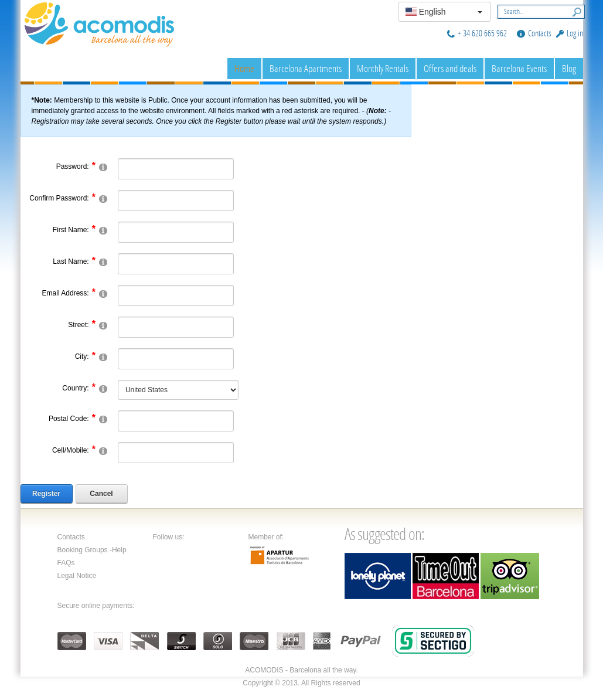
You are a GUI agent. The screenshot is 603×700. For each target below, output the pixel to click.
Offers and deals (450, 68)
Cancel (101, 494)
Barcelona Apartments (306, 68)
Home (244, 68)
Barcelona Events (519, 68)
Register (46, 494)
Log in (575, 33)
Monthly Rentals (383, 68)
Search (574, 11)
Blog (569, 68)
